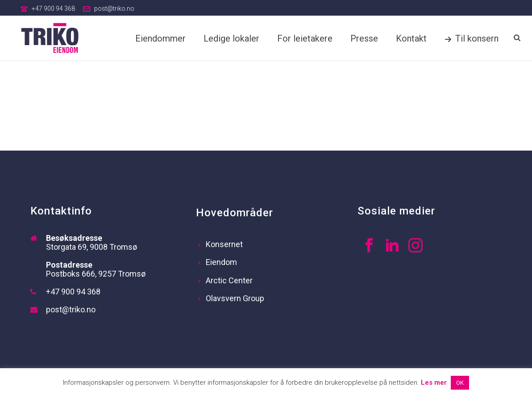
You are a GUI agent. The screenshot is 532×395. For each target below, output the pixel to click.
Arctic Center (225, 280)
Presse (364, 38)
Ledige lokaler (231, 38)
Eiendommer (160, 38)
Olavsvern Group (231, 298)
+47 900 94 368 (53, 8)
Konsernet (220, 244)
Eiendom (218, 262)
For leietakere (305, 38)
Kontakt (411, 38)
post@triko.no (114, 8)
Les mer (434, 382)
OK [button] (460, 383)
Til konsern (472, 38)
